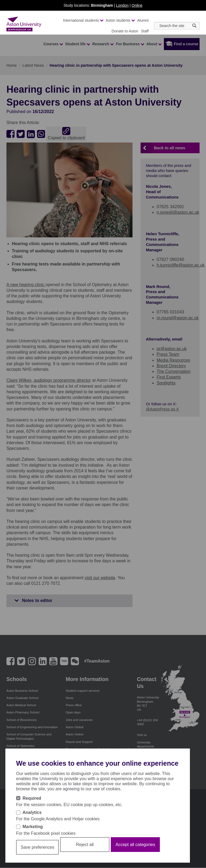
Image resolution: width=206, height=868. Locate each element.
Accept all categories (135, 845)
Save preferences (37, 847)
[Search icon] (194, 26)
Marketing (33, 827)
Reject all (85, 845)
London (122, 5)
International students (83, 20)
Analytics (32, 812)
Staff (145, 31)
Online (137, 5)
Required (32, 798)
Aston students (120, 20)
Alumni (143, 20)
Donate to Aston (125, 31)
